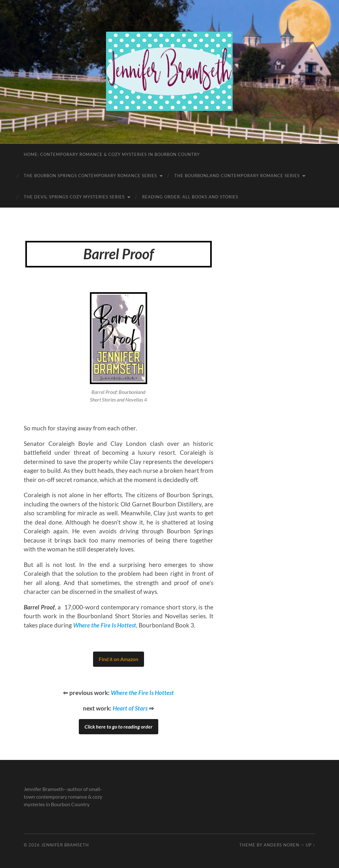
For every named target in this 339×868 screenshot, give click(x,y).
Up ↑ (311, 845)
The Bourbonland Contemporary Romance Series (237, 176)
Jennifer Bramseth (65, 845)
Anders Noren (282, 845)
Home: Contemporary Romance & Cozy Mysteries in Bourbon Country (112, 154)
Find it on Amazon (119, 659)
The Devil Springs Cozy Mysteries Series (74, 197)
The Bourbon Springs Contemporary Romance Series (90, 176)
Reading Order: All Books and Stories (190, 197)
